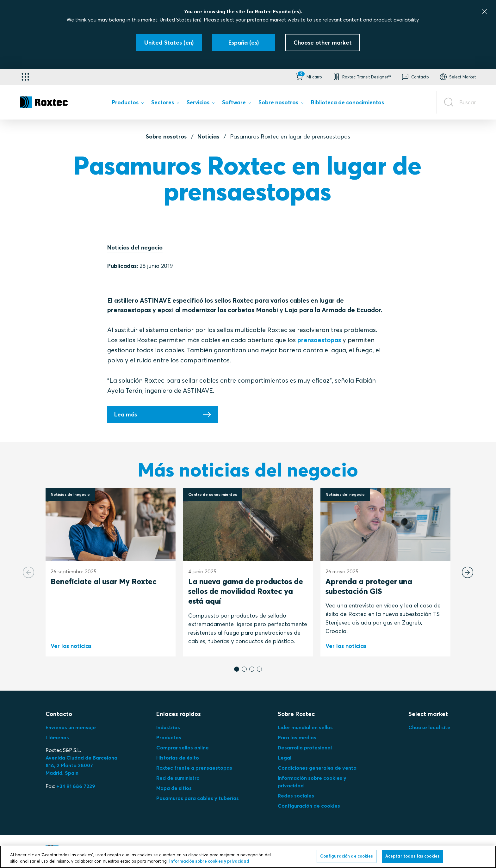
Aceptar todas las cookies (412, 856)
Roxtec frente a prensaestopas (194, 768)
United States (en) (181, 20)
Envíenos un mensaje (71, 727)
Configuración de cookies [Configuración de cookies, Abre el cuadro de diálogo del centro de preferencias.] (347, 856)
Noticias (208, 136)
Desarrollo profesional (305, 748)
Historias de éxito (178, 758)
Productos (169, 737)
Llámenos (57, 737)
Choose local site (429, 727)
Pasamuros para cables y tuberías (198, 798)
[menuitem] (128, 104)
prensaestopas (319, 340)
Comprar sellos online (183, 748)
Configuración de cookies (309, 806)
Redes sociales (296, 796)
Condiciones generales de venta (317, 768)
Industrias (168, 727)
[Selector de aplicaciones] (25, 77)
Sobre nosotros (166, 136)
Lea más (126, 414)
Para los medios (297, 737)
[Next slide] (468, 572)
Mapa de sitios (174, 788)
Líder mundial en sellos (305, 727)
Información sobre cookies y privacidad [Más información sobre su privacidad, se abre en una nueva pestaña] (209, 861)
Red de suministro (178, 778)
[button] (308, 77)
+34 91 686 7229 (76, 786)
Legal (285, 758)
